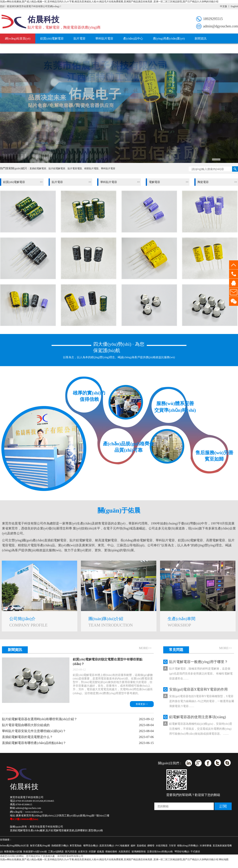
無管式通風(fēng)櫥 (40, 846)
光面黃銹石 (124, 852)
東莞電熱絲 (76, 846)
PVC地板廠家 (122, 846)
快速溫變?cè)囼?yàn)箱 (35, 852)
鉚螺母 (151, 846)
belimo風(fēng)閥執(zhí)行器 (14, 846)
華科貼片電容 (104, 38)
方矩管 (172, 846)
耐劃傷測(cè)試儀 (13, 852)
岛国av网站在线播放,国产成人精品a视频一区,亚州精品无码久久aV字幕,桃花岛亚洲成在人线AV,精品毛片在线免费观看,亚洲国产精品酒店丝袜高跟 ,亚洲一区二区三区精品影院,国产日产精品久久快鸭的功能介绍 (109, 2)
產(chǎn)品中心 (133, 38)
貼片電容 (80, 38)
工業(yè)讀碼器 (56, 852)
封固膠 (92, 852)
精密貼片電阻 (91, 168)
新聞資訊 (201, 38)
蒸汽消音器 (71, 852)
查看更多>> (142, 704)
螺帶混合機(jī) (91, 846)
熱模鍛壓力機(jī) (60, 846)
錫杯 (133, 846)
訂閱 (223, 806)
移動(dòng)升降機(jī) (188, 846)
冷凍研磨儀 (205, 846)
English (234, 6)
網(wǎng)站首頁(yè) (18, 38)
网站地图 (224, 859)
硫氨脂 (101, 852)
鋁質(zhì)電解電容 (52, 38)
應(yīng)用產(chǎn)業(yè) (169, 38)
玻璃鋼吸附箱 (139, 852)
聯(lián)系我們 (77, 48)
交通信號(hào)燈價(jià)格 (160, 852)
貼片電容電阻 (75, 168)
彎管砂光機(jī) (182, 852)
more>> (145, 648)
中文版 (224, 6)
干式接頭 (195, 852)
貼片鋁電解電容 (57, 168)
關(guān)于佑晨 (48, 48)
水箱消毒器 (162, 846)
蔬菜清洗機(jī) (107, 846)
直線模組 (141, 846)
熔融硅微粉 (111, 852)
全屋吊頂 (83, 852)
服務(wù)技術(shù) (17, 48)
